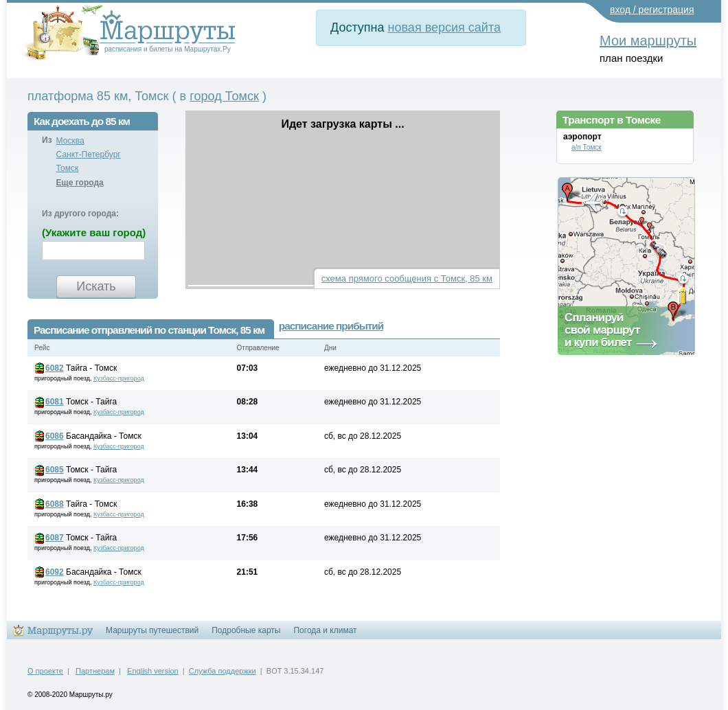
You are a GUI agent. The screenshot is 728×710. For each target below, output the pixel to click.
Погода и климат (325, 630)
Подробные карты (246, 630)
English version (153, 671)
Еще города (80, 183)
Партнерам (95, 671)
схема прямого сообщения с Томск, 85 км (407, 278)
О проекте (45, 671)
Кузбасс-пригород (119, 378)
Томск (68, 168)
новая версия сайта (444, 27)
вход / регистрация (652, 10)
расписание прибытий (331, 326)
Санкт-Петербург (89, 154)
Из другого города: (80, 214)
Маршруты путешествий (152, 630)
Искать (96, 286)
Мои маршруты (648, 41)
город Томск (224, 96)
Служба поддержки (223, 671)
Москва (70, 141)
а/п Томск (587, 147)
